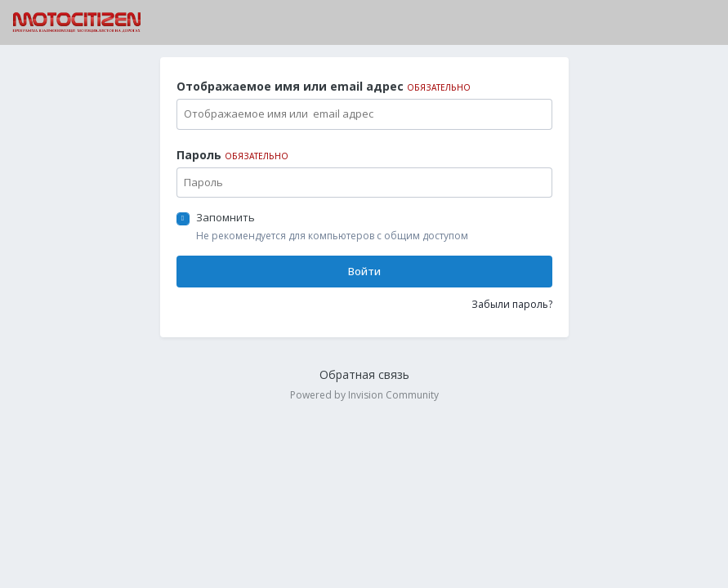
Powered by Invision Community (364, 395)
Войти (364, 271)
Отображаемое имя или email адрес (324, 86)
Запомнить (226, 217)
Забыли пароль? (512, 304)
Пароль (232, 155)
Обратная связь (364, 374)
